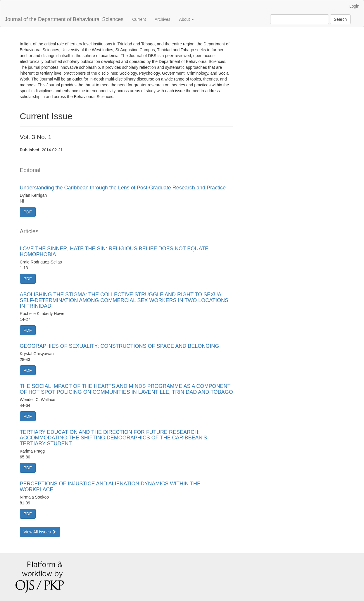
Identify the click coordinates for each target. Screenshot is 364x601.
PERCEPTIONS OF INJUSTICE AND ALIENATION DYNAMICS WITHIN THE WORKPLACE (110, 487)
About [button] (187, 19)
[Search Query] (300, 19)
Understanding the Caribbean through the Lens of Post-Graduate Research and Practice (123, 188)
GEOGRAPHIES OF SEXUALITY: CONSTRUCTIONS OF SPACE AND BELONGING (120, 346)
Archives (163, 19)
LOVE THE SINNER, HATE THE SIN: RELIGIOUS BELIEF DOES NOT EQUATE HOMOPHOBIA (114, 251)
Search (340, 19)
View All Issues (40, 532)
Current (139, 19)
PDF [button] (28, 212)
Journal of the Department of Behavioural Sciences (64, 19)
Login (354, 6)
